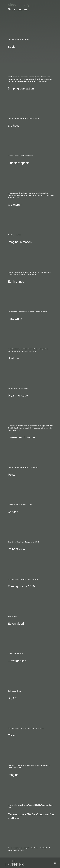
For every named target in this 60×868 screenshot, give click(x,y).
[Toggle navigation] (55, 863)
